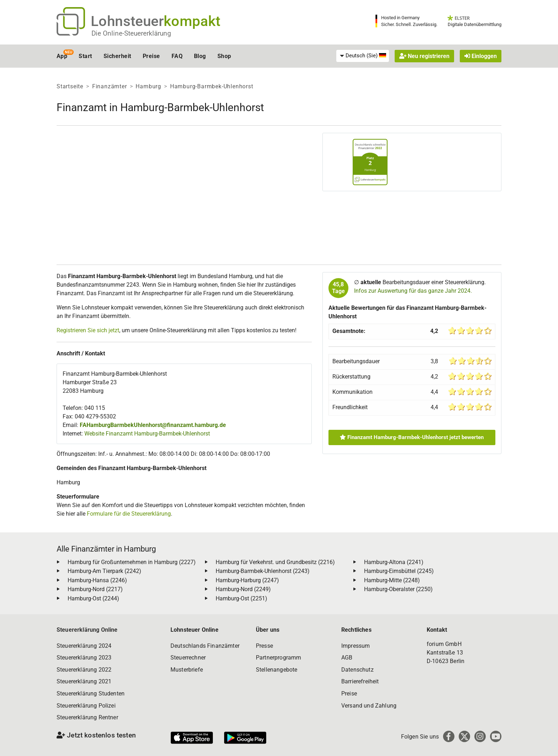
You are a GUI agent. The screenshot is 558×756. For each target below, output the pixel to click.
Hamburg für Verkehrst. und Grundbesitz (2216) (275, 562)
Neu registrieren (424, 56)
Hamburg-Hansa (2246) (97, 580)
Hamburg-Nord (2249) (243, 589)
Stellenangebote (277, 670)
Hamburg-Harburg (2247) (247, 580)
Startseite (70, 86)
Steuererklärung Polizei (86, 706)
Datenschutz (357, 670)
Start (85, 56)
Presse (264, 646)
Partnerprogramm (278, 658)
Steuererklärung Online (87, 630)
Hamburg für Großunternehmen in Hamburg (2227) (132, 562)
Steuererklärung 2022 (84, 670)
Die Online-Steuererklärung (131, 33)
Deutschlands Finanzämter (205, 646)
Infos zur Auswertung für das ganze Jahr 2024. (413, 291)
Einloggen (481, 56)
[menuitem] (363, 56)
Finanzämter (110, 86)
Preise (151, 56)
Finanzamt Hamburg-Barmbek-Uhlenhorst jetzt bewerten (412, 437)
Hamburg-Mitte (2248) (392, 580)
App (62, 56)
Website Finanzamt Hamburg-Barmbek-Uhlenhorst (147, 434)
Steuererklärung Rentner (87, 717)
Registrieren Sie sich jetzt (88, 330)
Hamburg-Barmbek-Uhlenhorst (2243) (263, 571)
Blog (200, 56)
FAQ (177, 56)
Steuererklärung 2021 (84, 681)
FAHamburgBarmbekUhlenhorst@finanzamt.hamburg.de (153, 425)
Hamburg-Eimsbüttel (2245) (399, 571)
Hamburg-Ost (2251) (241, 598)
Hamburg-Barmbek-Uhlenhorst (212, 86)
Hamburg (148, 86)
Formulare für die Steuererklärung (129, 514)
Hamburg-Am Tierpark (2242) (104, 571)
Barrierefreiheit (360, 681)
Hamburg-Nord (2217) (95, 589)
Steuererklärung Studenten (91, 694)
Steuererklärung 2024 (84, 646)
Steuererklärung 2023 (84, 658)
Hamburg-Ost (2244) (93, 598)
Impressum (356, 646)
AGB (347, 658)
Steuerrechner (188, 658)
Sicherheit (117, 56)
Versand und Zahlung (369, 706)
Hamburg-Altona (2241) (394, 562)
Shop (224, 56)
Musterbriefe (187, 670)
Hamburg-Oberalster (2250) (398, 589)
